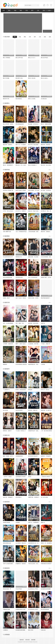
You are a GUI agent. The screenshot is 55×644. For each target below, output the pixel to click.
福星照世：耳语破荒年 (46, 456)
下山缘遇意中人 (6, 390)
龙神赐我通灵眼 (19, 456)
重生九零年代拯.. (19, 58)
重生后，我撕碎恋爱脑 (46, 124)
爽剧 (21, 10)
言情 (27, 10)
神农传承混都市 (19, 410)
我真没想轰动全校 (7, 543)
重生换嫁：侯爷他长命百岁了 (35, 124)
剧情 (50, 37)
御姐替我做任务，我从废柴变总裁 (36, 364)
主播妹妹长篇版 (6, 609)
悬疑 (45, 37)
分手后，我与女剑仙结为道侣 (9, 211)
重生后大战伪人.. (45, 78)
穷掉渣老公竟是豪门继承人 (9, 190)
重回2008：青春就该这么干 (47, 145)
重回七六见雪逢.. (32, 99)
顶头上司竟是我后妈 (33, 277)
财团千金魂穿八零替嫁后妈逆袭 (23, 190)
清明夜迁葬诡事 (6, 522)
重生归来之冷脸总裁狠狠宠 (34, 145)
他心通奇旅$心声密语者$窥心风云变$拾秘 (38, 609)
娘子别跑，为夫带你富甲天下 (47, 190)
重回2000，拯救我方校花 (9, 145)
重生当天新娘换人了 (33, 165)
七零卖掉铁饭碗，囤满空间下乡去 (36, 232)
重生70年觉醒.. (6, 78)
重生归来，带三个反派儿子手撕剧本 (24, 165)
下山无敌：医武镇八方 (21, 431)
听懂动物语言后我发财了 (46, 564)
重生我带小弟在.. (19, 78)
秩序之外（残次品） (45, 390)
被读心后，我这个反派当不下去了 (36, 211)
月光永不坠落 (19, 589)
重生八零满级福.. (7, 58)
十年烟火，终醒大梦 (45, 344)
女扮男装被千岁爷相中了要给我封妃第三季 (25, 477)
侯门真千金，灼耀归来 (21, 211)
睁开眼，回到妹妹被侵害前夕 (22, 390)
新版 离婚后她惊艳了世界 (47, 298)
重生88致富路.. (19, 99)
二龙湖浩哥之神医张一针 (46, 477)
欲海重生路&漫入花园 (20, 609)
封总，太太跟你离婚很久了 (9, 323)
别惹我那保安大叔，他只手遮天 (35, 543)
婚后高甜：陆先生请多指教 (34, 323)
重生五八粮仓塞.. (32, 78)
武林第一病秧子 (6, 298)
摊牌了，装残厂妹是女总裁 (22, 344)
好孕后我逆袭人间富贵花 (21, 364)
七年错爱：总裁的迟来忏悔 (9, 344)
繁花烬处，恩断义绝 (33, 410)
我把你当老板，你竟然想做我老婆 (36, 298)
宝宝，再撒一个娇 (20, 323)
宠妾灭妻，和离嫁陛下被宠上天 (10, 497)
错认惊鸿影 (5, 410)
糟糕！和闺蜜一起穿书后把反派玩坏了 (11, 456)
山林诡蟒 (18, 522)
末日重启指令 (44, 99)
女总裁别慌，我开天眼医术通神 (35, 344)
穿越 (15, 10)
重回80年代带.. (6, 99)
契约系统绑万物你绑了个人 (34, 456)
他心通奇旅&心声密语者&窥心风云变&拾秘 (38, 589)
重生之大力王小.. (32, 58)
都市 (32, 10)
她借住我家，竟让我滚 (33, 257)
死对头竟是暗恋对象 (7, 277)
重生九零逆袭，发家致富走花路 (10, 124)
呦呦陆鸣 (5, 364)
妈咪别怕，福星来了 (7, 431)
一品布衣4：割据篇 (7, 477)
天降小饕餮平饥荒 (7, 232)
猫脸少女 (43, 522)
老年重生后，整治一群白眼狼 (47, 211)
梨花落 (30, 477)
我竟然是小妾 (19, 257)
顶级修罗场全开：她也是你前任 (35, 431)
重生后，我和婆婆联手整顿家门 (10, 165)
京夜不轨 (43, 323)
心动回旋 (43, 364)
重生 (9, 10)
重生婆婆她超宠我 (20, 124)
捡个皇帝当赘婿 (44, 497)
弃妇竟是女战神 (19, 277)
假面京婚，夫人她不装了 (46, 410)
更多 (50, 103)
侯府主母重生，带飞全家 (34, 190)
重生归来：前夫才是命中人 (47, 165)
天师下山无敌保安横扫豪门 (9, 564)
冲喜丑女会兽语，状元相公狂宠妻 (36, 564)
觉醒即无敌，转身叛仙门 (34, 497)
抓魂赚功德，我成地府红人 (22, 564)
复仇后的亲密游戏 (45, 609)
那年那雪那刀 (19, 497)
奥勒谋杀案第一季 (7, 589)
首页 (4, 10)
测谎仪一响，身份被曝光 (46, 543)
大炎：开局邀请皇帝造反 (21, 232)
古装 (38, 10)
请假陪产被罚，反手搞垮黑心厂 (48, 277)
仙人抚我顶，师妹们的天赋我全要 (23, 543)
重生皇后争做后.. (45, 58)
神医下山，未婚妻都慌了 (34, 522)
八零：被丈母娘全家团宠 (46, 431)
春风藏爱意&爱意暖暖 (46, 589)
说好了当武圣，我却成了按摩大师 (23, 298)
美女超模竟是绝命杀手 (8, 257)
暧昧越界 (30, 390)
